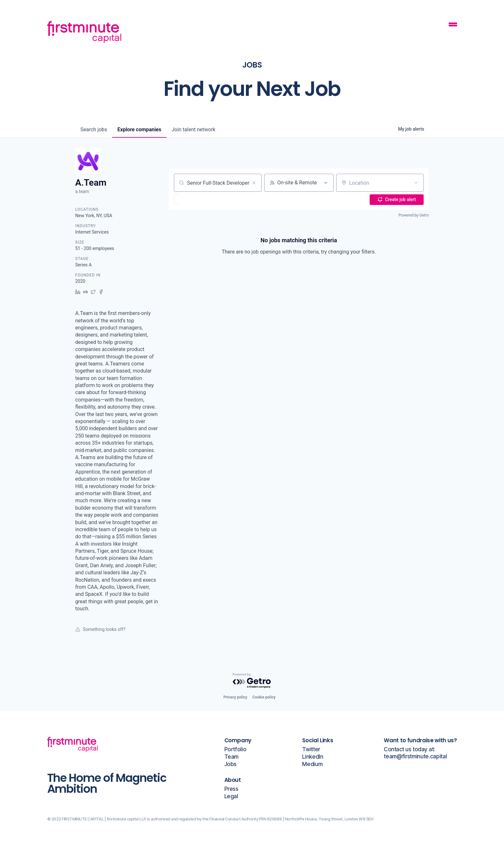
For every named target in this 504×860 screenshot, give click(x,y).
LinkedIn (313, 757)
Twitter (311, 749)
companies (139, 129)
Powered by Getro (414, 215)
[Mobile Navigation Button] (453, 25)
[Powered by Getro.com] (252, 681)
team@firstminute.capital (415, 757)
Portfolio (235, 749)
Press (231, 789)
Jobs (231, 764)
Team (232, 757)
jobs (94, 129)
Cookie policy (264, 697)
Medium (312, 764)
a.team (82, 191)
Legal (231, 796)
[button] (195, 199)
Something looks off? (100, 629)
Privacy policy (235, 697)
